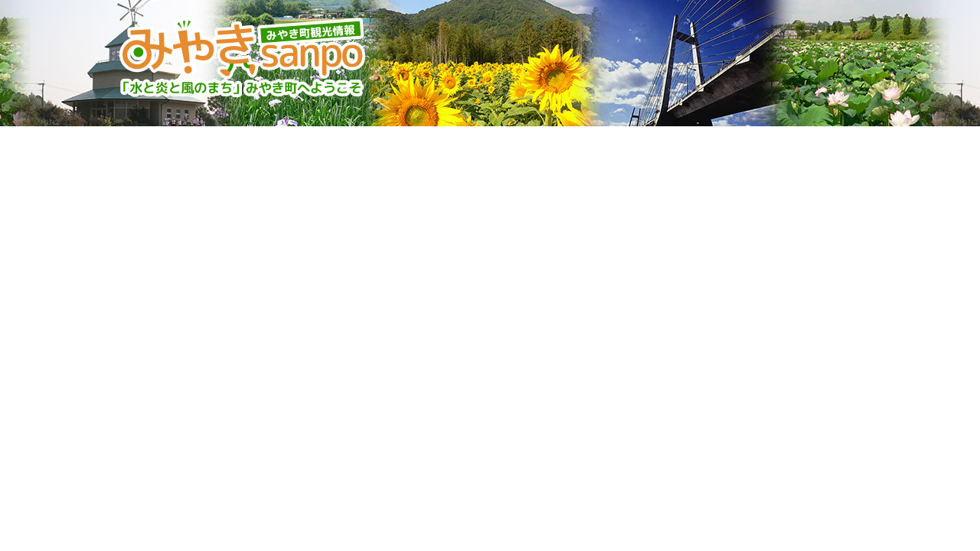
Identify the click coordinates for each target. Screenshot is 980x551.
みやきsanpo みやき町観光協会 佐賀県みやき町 (244, 57)
